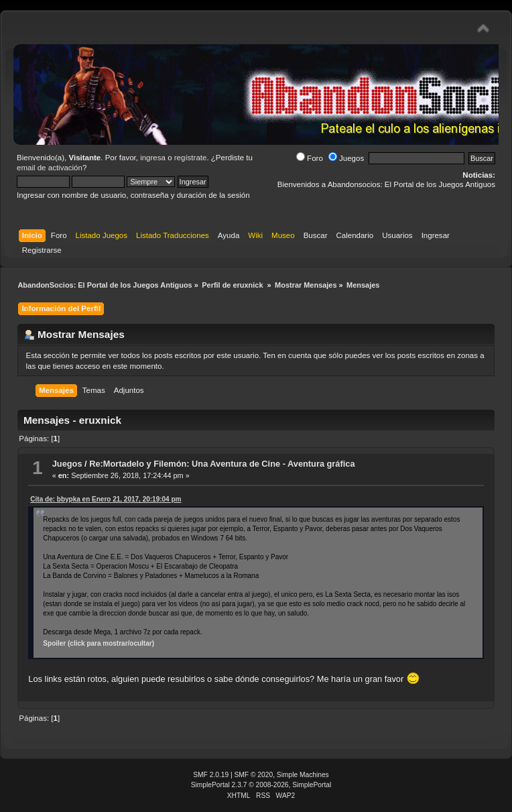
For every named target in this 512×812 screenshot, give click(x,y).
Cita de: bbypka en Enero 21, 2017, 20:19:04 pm (106, 499)
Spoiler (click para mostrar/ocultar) (99, 643)
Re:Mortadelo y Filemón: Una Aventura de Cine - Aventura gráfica (222, 464)
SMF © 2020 (254, 775)
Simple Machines (303, 775)
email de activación (50, 168)
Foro (310, 158)
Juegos (346, 158)
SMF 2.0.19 (211, 775)
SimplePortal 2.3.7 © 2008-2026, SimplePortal (261, 785)
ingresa (153, 158)
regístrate (191, 158)
